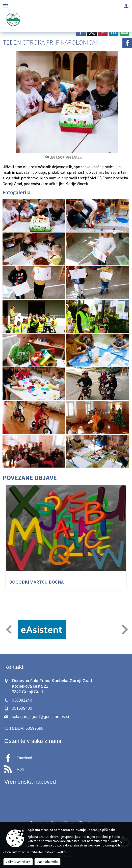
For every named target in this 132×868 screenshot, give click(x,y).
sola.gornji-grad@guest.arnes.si (40, 717)
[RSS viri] (66, 768)
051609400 (22, 708)
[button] (8, 629)
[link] (81, 32)
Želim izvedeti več (18, 862)
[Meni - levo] (6, 6)
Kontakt (14, 667)
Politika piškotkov (55, 852)
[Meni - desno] (126, 6)
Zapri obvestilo (47, 862)
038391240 (22, 700)
